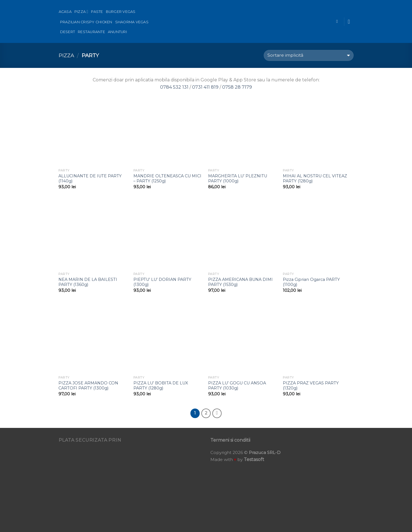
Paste (97, 12)
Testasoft (254, 459)
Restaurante (91, 32)
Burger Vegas (121, 12)
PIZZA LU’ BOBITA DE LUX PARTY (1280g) (161, 386)
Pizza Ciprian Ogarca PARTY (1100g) (311, 282)
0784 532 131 (174, 87)
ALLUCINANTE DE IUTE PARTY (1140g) (90, 179)
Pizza (81, 12)
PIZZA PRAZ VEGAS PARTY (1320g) (311, 386)
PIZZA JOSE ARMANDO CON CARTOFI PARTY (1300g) (88, 386)
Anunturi (117, 32)
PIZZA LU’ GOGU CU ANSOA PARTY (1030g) (237, 386)
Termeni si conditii (230, 440)
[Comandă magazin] (309, 55)
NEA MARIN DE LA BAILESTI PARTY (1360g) (88, 282)
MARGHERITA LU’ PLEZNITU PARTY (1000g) (238, 179)
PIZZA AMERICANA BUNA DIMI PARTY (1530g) (240, 282)
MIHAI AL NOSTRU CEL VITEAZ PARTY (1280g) (315, 179)
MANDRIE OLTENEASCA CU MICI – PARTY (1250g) (167, 179)
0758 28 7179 (237, 87)
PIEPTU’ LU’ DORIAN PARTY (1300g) (162, 282)
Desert (68, 32)
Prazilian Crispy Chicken (86, 22)
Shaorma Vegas (132, 22)
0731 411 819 (205, 87)
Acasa (65, 12)
